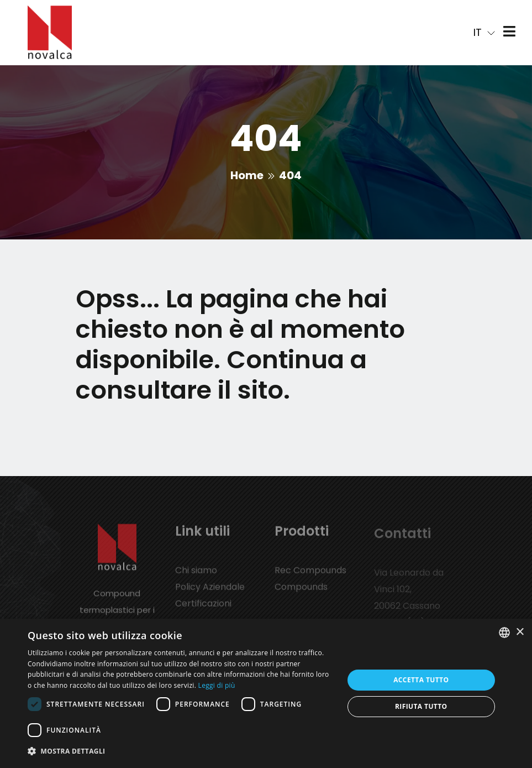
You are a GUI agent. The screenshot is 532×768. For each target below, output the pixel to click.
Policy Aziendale (210, 592)
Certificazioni (203, 608)
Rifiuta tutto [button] (421, 706)
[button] (181, 751)
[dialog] (266, 693)
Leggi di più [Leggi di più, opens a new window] (217, 685)
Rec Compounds (310, 575)
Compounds (301, 592)
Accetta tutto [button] (421, 680)
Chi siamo (196, 575)
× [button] (520, 632)
